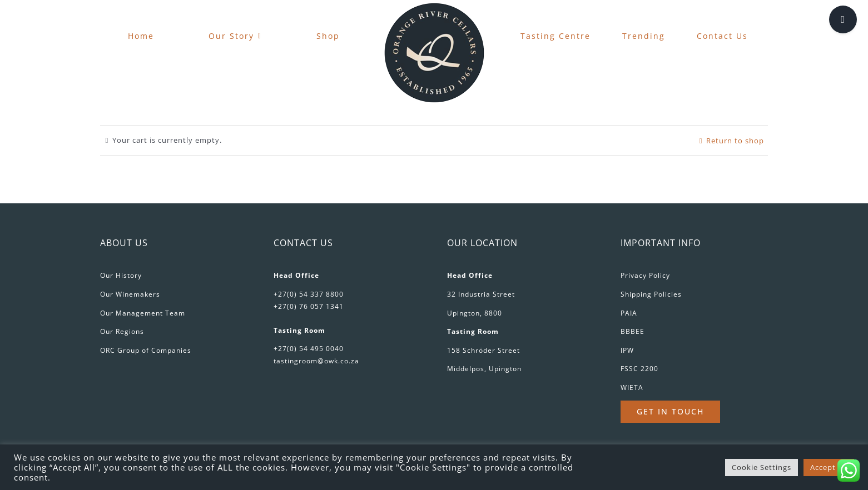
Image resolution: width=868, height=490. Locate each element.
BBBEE (633, 331)
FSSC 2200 (639, 369)
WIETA (632, 387)
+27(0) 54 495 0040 (309, 349)
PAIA (629, 313)
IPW (627, 350)
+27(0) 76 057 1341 (309, 306)
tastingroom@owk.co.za (316, 361)
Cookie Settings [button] (762, 467)
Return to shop (735, 141)
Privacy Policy (645, 275)
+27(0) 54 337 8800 (309, 294)
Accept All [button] (829, 467)
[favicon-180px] (434, 6)
